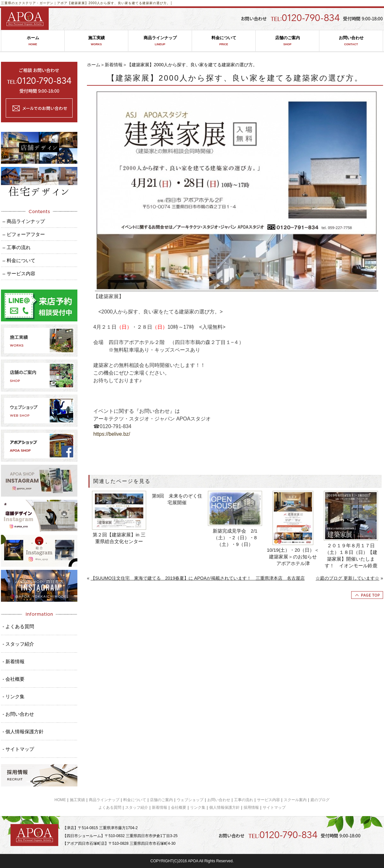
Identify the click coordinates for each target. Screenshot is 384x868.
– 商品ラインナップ (24, 221)
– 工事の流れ (17, 247)
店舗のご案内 (287, 41)
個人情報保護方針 (224, 807)
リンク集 (198, 807)
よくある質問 (110, 807)
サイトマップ (274, 807)
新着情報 (114, 65)
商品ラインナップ (160, 41)
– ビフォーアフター (24, 234)
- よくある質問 (18, 626)
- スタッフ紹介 (18, 644)
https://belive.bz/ (112, 434)
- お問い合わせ (18, 714)
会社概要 (179, 807)
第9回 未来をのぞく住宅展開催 (177, 499)
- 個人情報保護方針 (23, 732)
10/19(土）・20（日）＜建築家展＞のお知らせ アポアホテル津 (294, 557)
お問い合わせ (351, 41)
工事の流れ (244, 800)
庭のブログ (320, 800)
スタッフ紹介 (137, 807)
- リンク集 (14, 696)
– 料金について (19, 260)
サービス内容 (268, 800)
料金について (224, 41)
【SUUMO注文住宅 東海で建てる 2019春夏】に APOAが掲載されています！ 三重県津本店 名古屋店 (198, 578)
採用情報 (251, 807)
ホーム (33, 41)
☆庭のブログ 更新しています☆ (347, 578)
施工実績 (96, 41)
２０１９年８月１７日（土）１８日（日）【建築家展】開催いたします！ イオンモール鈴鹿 (351, 556)
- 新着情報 (14, 661)
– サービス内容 (19, 273)
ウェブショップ (190, 800)
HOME (60, 800)
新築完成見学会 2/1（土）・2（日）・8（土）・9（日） (235, 538)
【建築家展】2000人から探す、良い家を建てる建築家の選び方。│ (120, 3)
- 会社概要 (14, 679)
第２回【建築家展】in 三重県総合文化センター (119, 538)
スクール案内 (295, 800)
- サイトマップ (18, 749)
